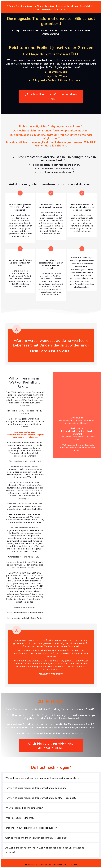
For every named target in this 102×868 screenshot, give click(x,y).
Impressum (68, 864)
